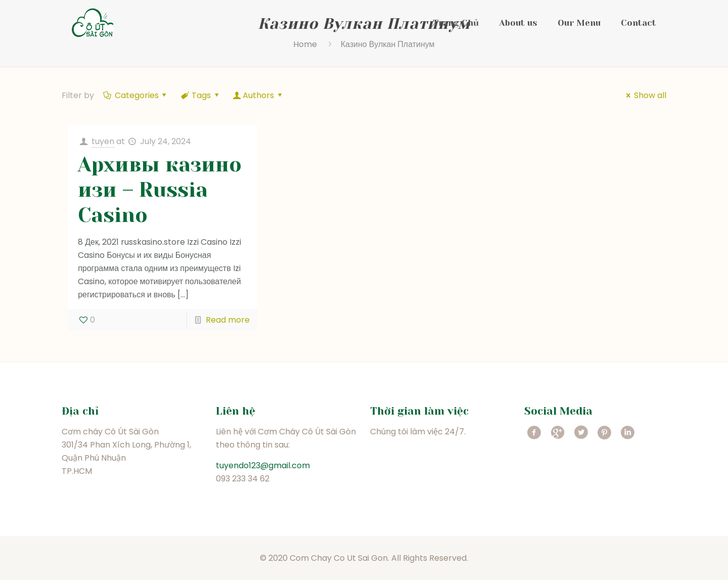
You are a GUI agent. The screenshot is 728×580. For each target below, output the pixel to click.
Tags (201, 95)
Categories (136, 95)
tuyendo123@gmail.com (263, 465)
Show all (644, 95)
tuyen (103, 141)
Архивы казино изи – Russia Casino (160, 190)
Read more (228, 320)
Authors (259, 95)
